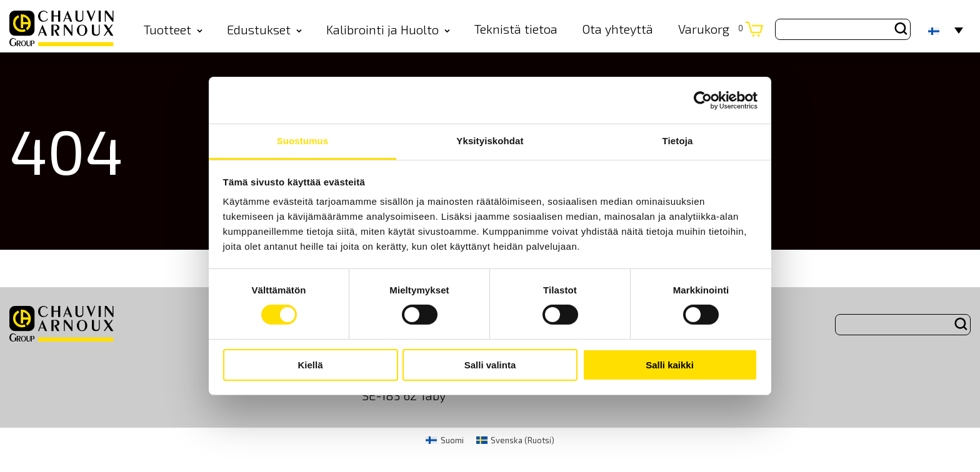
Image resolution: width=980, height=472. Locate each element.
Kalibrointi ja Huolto (388, 29)
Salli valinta (490, 365)
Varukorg (711, 29)
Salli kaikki (670, 365)
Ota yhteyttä (617, 29)
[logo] (62, 30)
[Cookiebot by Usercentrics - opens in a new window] (703, 100)
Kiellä (310, 365)
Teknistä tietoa (516, 29)
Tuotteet (173, 29)
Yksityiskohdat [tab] (490, 141)
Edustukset (264, 29)
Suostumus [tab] (303, 141)
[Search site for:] (843, 29)
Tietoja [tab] (678, 141)
